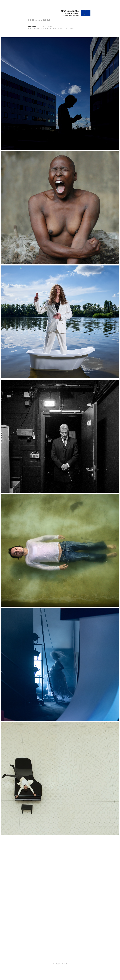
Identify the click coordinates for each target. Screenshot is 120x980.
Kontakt (48, 26)
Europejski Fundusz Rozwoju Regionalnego (52, 29)
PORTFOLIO (34, 26)
